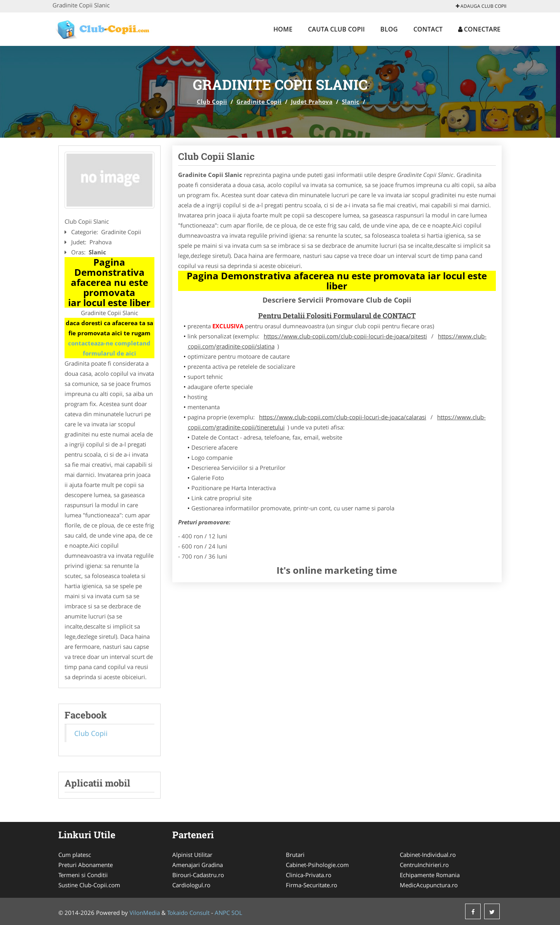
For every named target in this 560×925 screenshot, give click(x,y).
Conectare (479, 29)
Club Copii (212, 102)
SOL (237, 913)
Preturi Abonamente (86, 865)
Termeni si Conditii (83, 875)
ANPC (222, 913)
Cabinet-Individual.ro (428, 855)
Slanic (351, 102)
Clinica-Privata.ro (309, 875)
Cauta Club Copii (336, 29)
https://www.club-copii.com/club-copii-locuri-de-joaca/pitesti (345, 336)
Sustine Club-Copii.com (89, 885)
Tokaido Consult (188, 913)
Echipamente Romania (430, 875)
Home (283, 29)
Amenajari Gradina (198, 865)
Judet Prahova (312, 102)
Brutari (295, 855)
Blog (389, 29)
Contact (428, 29)
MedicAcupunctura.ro (429, 885)
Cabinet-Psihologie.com (317, 865)
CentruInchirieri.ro (424, 865)
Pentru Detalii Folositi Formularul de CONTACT (337, 315)
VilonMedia (145, 913)
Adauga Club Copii (481, 6)
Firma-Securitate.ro (311, 885)
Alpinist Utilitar (192, 855)
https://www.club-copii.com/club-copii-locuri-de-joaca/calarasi (343, 417)
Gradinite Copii (259, 102)
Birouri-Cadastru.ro (198, 875)
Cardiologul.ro (191, 885)
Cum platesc (75, 855)
